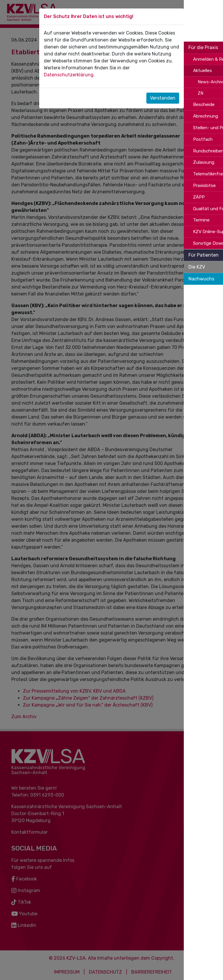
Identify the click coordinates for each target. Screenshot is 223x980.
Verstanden (163, 98)
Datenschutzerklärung (69, 75)
